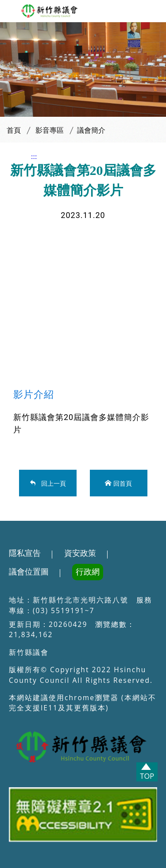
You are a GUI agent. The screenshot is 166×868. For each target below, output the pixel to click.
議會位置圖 (29, 572)
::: (34, 157)
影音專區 (50, 130)
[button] (10, 12)
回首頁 (123, 483)
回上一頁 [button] (52, 483)
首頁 (14, 130)
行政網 (88, 572)
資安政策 (80, 553)
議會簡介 (91, 130)
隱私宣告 (25, 553)
